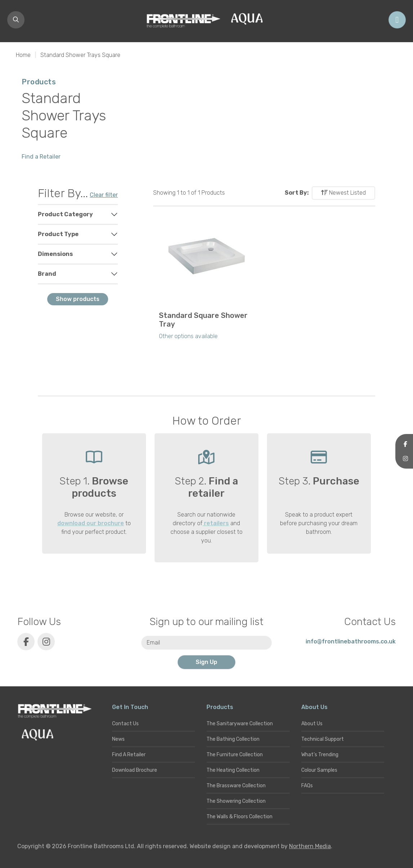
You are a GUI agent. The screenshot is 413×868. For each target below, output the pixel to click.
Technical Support (323, 739)
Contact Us (125, 724)
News (118, 739)
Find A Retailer (129, 755)
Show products (78, 299)
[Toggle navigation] (397, 20)
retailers (216, 523)
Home (23, 55)
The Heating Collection (233, 770)
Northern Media (310, 846)
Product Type (58, 234)
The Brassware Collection (236, 786)
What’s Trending (320, 755)
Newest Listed (343, 193)
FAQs (307, 786)
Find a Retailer (41, 157)
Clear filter (104, 195)
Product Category (65, 214)
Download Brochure (135, 770)
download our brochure (91, 523)
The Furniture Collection (235, 755)
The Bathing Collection (233, 739)
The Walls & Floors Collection (239, 817)
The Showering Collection (236, 801)
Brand (47, 274)
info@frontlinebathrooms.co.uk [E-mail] (351, 641)
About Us (312, 724)
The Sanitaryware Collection (240, 724)
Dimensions (55, 254)
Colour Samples (319, 770)
